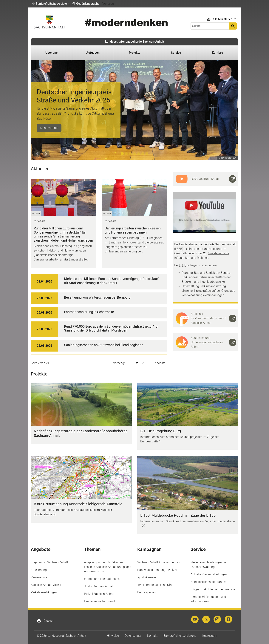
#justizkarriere (147, 577)
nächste (160, 363)
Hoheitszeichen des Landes (208, 582)
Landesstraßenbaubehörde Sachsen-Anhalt (135, 42)
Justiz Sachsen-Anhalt (99, 586)
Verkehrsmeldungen (44, 592)
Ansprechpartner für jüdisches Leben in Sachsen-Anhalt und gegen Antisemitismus (108, 567)
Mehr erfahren (49, 128)
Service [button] (176, 53)
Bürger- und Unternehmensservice (213, 589)
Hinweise (113, 636)
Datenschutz (133, 636)
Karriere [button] (218, 53)
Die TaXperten (146, 592)
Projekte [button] (135, 53)
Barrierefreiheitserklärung (180, 636)
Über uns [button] (51, 53)
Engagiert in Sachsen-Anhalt (49, 562)
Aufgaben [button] (93, 53)
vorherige (119, 363)
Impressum (210, 636)
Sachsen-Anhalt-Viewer (46, 585)
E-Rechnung (39, 570)
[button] (51, 4)
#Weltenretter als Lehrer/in (154, 585)
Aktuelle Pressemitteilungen (209, 574)
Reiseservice (39, 577)
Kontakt (152, 636)
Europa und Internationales (102, 579)
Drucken (45, 621)
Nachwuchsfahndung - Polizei (157, 570)
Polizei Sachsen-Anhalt (99, 594)
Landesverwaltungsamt (99, 601)
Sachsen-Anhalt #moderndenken (159, 562)
